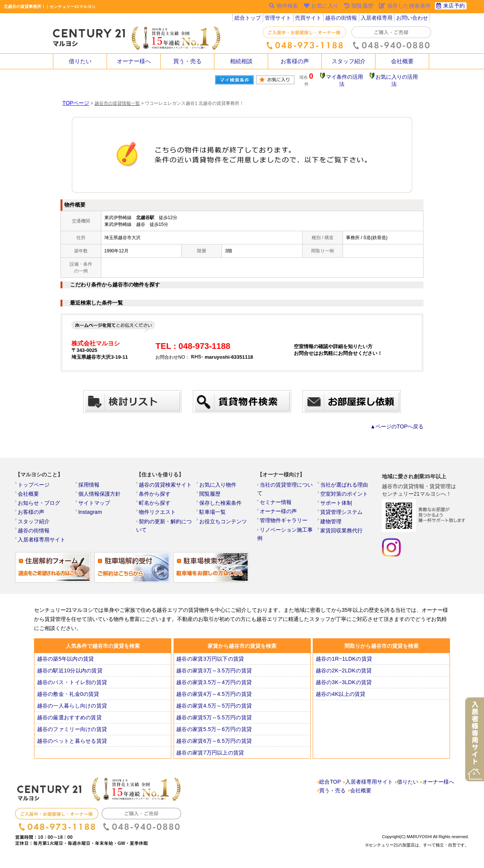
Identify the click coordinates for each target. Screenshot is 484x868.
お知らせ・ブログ (39, 500)
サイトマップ (95, 500)
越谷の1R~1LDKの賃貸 (344, 661)
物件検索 (279, 6)
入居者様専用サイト (41, 541)
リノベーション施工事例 (288, 521)
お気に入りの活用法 (398, 78)
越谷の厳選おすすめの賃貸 (69, 720)
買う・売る (188, 61)
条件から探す (155, 490)
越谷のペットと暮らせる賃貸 (71, 744)
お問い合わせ (413, 19)
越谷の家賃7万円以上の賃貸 (209, 755)
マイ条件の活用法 (349, 78)
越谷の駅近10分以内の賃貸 (69, 673)
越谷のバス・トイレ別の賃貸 (71, 685)
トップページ (34, 480)
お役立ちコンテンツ (223, 521)
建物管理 (332, 521)
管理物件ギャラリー (283, 510)
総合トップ (248, 19)
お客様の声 (295, 61)
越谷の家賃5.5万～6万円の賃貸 (213, 732)
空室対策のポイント (344, 490)
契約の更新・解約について (169, 521)
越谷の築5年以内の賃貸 (65, 661)
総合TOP (330, 786)
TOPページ (74, 97)
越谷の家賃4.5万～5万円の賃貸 (213, 708)
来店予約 (450, 6)
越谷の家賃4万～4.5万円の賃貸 (213, 697)
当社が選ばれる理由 (344, 480)
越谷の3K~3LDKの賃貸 (344, 685)
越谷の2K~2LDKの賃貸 (344, 673)
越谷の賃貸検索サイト (164, 480)
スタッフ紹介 (349, 61)
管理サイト (279, 19)
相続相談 (241, 61)
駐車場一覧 (214, 510)
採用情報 (90, 480)
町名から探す (155, 500)
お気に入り (318, 6)
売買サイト (309, 19)
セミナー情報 (276, 490)
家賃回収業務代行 (341, 531)
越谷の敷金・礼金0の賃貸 (68, 697)
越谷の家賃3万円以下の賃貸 (209, 661)
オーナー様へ (134, 61)
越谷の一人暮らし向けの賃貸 (71, 708)
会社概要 (402, 61)
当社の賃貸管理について (288, 480)
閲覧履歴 (211, 490)
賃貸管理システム (341, 510)
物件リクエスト (158, 510)
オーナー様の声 (279, 500)
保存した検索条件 (220, 500)
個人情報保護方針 (99, 490)
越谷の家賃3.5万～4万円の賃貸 (213, 685)
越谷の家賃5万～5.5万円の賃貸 (213, 720)
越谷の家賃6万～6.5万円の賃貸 (213, 744)
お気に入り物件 (218, 480)
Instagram (91, 510)
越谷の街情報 (342, 19)
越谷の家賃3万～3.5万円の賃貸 (213, 673)
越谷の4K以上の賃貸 (341, 697)
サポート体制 (337, 500)
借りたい (80, 61)
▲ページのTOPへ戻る (401, 420)
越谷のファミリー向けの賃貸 (71, 732)
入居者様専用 (377, 19)
